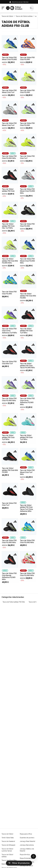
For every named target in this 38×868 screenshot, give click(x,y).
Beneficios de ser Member (19, 2)
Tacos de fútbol (7, 16)
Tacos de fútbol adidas (24, 16)
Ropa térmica (25, 854)
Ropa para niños (26, 834)
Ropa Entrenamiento (27, 858)
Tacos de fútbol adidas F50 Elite (14, 602)
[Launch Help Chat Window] (33, 856)
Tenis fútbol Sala (8, 838)
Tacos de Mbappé (8, 845)
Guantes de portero (27, 838)
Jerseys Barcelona (27, 845)
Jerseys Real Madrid (27, 841)
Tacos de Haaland (8, 841)
